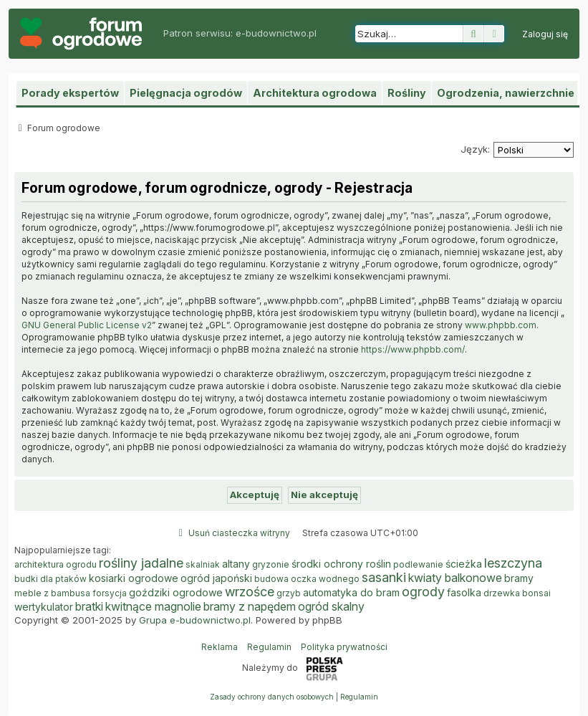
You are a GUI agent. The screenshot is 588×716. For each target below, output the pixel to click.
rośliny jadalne (141, 563)
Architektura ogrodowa (315, 93)
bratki (89, 606)
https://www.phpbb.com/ (413, 349)
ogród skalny (331, 606)
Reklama (220, 647)
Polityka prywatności (344, 647)
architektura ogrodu (56, 564)
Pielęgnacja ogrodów (186, 93)
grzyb (289, 593)
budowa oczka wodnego (307, 579)
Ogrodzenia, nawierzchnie (506, 93)
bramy (519, 578)
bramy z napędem (250, 606)
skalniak (203, 564)
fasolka (464, 592)
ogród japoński (216, 578)
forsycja (110, 593)
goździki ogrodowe (176, 592)
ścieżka (464, 564)
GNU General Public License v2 (87, 325)
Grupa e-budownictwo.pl (195, 620)
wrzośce (250, 592)
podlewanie (418, 564)
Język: (475, 149)
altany (236, 564)
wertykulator (44, 607)
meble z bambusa (52, 593)
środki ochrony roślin (341, 564)
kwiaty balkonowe (455, 578)
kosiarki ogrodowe (134, 578)
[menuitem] (545, 34)
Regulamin (269, 647)
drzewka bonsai (517, 593)
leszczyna (513, 563)
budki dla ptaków (50, 579)
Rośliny (407, 93)
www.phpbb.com (501, 325)
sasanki (384, 578)
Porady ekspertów (70, 93)
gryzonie (271, 564)
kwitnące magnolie (153, 606)
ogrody (423, 592)
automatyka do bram (351, 592)
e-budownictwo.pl (276, 33)
